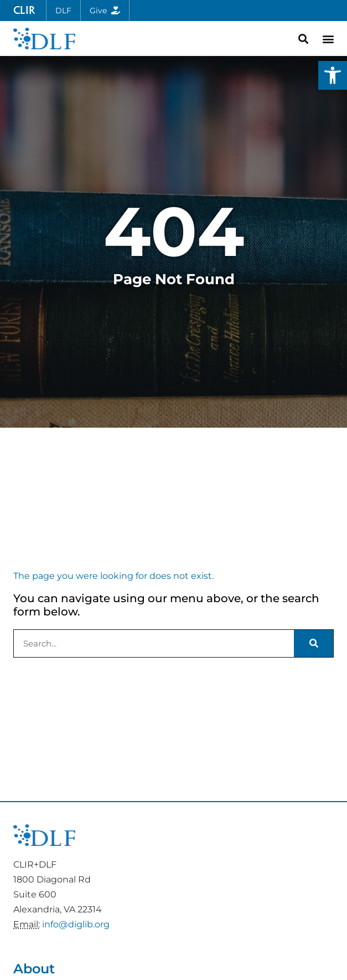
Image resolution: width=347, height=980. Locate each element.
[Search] (314, 643)
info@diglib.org (76, 924)
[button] (333, 75)
